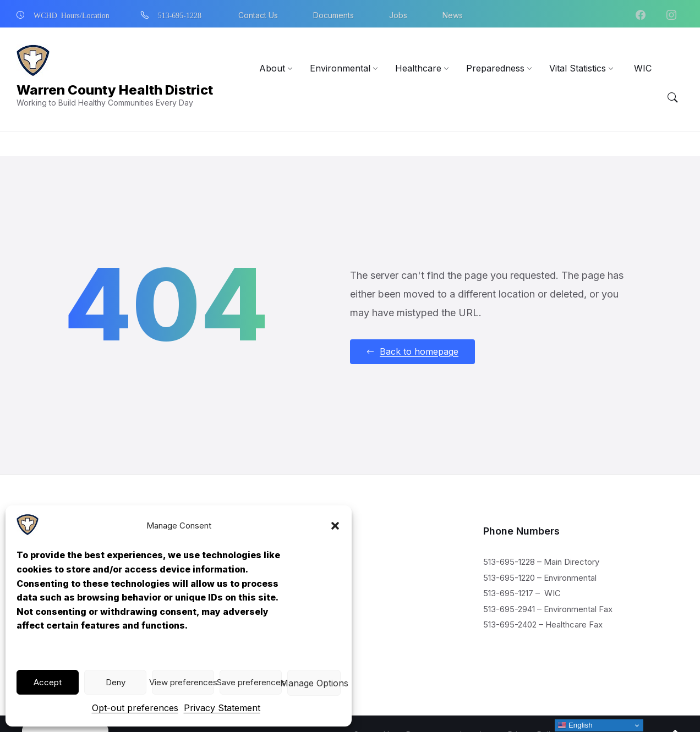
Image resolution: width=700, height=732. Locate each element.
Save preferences (251, 682)
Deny (116, 682)
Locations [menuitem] (477, 710)
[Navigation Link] (28, 532)
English (575, 725)
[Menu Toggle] (672, 98)
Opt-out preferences (135, 708)
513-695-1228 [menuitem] (180, 15)
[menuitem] (272, 68)
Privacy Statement (222, 708)
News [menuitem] (453, 15)
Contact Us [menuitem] (258, 15)
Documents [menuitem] (333, 15)
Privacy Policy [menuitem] (534, 710)
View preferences (183, 682)
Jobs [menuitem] (398, 15)
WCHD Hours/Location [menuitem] (72, 15)
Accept (48, 682)
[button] (335, 526)
